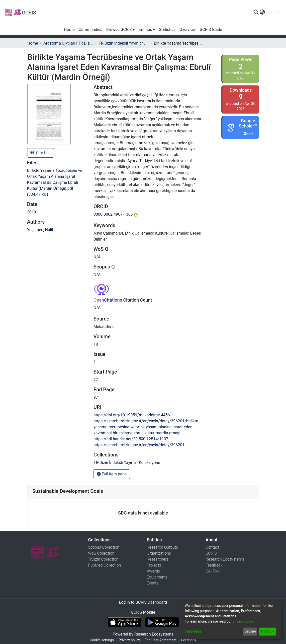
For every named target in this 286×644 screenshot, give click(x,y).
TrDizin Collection (103, 559)
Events (153, 583)
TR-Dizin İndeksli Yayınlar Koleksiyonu (123, 43)
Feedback (214, 565)
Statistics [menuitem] (167, 30)
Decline (250, 631)
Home (33, 43)
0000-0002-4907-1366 (116, 214)
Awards (153, 571)
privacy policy (243, 621)
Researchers (158, 559)
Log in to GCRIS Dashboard (143, 602)
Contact (212, 547)
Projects (154, 565)
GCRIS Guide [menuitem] (211, 30)
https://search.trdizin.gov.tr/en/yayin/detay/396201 (139, 445)
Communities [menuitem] (90, 30)
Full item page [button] (112, 474)
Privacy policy (129, 640)
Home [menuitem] (69, 30)
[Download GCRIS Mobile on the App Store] (124, 622)
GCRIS (211, 553)
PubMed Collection (104, 565)
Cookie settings (102, 640)
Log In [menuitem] (271, 12)
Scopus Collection (104, 547)
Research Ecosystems (225, 559)
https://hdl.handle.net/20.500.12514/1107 (131, 439)
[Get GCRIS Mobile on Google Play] (162, 622)
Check (248, 134)
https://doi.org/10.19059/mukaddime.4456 (132, 415)
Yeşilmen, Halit (40, 230)
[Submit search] (256, 12)
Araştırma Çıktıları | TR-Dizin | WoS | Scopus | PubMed (68, 43)
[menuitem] (262, 12)
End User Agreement (160, 640)
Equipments (157, 577)
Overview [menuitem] (188, 30)
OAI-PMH (214, 571)
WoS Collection (101, 553)
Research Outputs (162, 547)
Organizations (159, 553)
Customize (193, 631)
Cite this (41, 153)
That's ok (267, 631)
